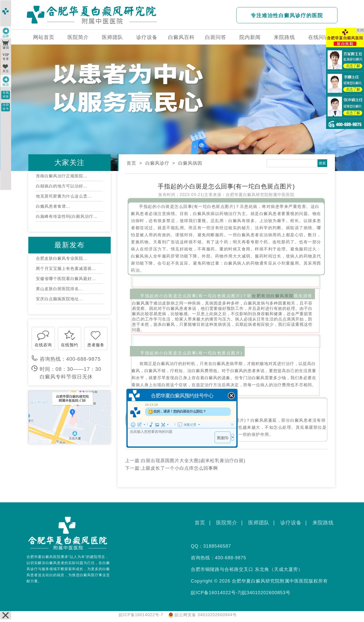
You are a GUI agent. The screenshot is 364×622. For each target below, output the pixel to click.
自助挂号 (6, 107)
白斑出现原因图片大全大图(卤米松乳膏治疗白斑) (193, 461)
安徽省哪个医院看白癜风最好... (66, 279)
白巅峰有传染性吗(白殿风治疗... (67, 216)
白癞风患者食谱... (53, 206)
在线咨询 (43, 345)
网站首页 (44, 37)
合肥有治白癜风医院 (273, 296)
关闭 (360, 30)
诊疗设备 (147, 37)
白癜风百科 (181, 37)
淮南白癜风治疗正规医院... (62, 176)
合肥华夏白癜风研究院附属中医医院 (260, 195)
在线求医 (6, 95)
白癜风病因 (190, 163)
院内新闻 (250, 37)
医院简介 (78, 37)
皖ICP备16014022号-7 (216, 593)
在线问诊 (319, 37)
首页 (131, 163)
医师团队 (112, 37)
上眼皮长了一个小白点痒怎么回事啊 (179, 468)
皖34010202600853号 (266, 593)
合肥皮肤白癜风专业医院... (62, 258)
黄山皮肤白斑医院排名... (59, 289)
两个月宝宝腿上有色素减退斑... (66, 269)
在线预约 (70, 345)
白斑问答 (216, 37)
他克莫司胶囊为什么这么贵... (64, 196)
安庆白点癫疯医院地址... (59, 299)
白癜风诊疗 (157, 163)
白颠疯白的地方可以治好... (62, 186)
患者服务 (96, 345)
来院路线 (284, 37)
